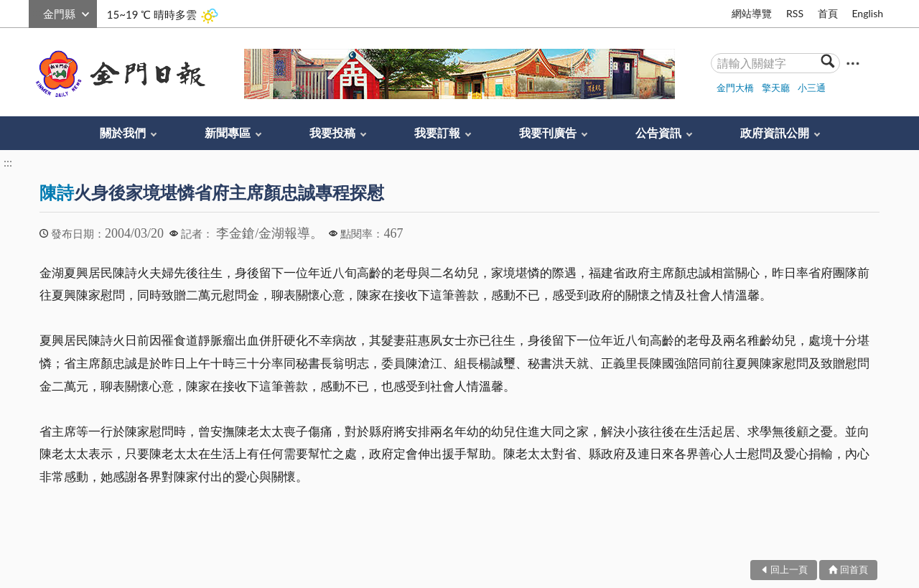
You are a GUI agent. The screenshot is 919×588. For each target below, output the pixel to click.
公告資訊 (658, 132)
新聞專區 (228, 132)
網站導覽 (752, 13)
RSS (795, 13)
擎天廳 (776, 88)
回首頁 (854, 569)
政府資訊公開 (775, 132)
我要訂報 (437, 132)
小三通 (812, 88)
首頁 (828, 13)
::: (37, 12)
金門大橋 (735, 88)
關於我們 (123, 132)
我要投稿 (332, 132)
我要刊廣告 (548, 132)
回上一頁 (789, 569)
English (867, 13)
